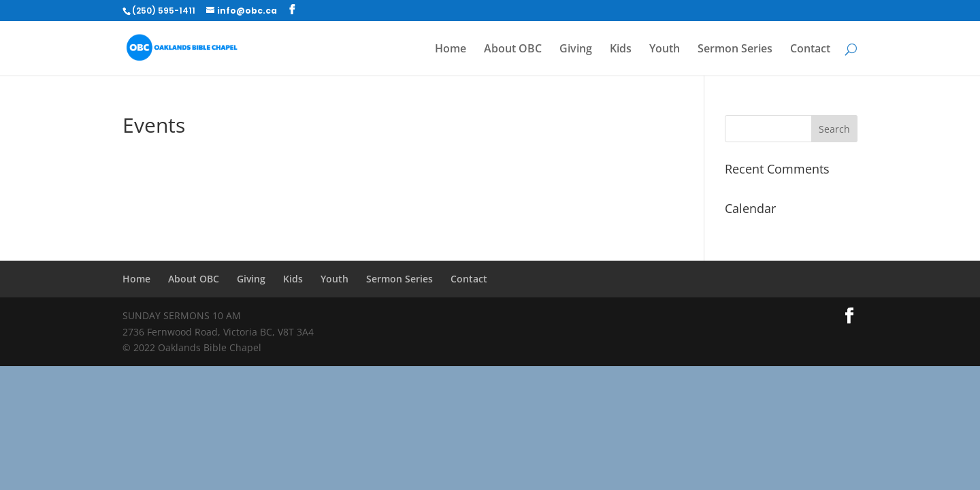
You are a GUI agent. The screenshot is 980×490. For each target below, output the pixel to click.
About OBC (513, 50)
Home (451, 50)
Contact (810, 50)
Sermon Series (735, 50)
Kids (621, 50)
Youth (665, 50)
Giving (576, 50)
